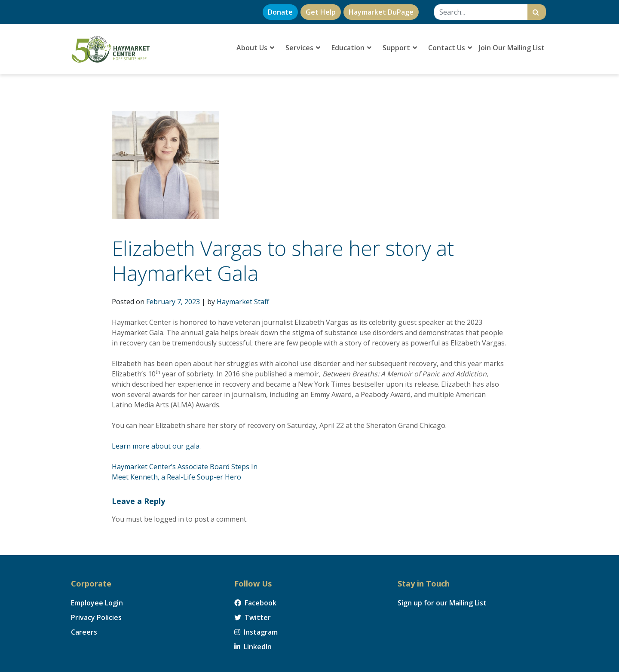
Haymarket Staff (243, 302)
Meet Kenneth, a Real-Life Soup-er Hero (176, 477)
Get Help (321, 12)
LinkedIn (253, 647)
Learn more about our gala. (156, 446)
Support (400, 48)
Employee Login (97, 603)
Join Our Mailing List (512, 48)
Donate (280, 12)
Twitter (253, 617)
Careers (84, 632)
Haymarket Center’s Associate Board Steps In (185, 467)
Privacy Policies (96, 617)
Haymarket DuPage (381, 12)
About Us (255, 48)
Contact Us (450, 48)
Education (351, 48)
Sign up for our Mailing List (442, 603)
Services (303, 48)
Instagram (256, 632)
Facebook (255, 603)
